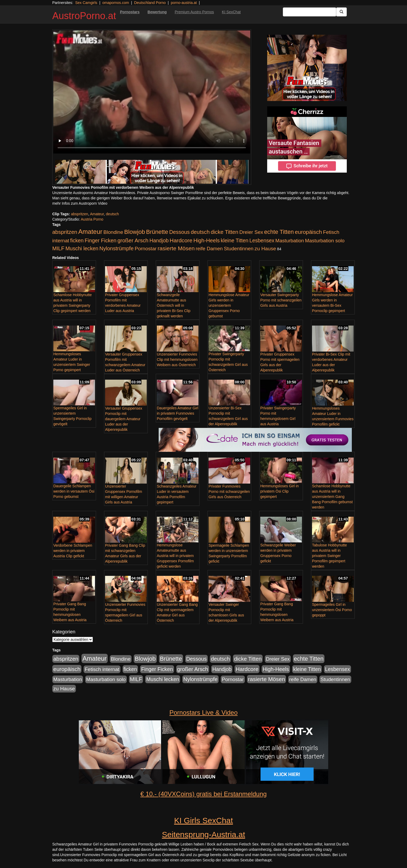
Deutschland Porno (150, 3)
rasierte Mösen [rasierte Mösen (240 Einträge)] (176, 248)
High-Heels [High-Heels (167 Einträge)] (207, 240)
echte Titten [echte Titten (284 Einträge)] (279, 232)
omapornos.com (116, 3)
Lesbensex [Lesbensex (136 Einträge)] (262, 240)
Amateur (97, 214)
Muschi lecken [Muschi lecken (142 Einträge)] (82, 248)
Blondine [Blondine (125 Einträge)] (113, 232)
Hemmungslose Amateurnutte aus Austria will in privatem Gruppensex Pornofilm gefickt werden (175, 556)
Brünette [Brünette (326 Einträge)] (157, 232)
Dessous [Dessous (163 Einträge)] (179, 232)
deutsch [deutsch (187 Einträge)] (200, 232)
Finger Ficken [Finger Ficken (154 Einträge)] (101, 240)
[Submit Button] (341, 12)
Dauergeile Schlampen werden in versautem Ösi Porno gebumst (74, 491)
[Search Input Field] (309, 12)
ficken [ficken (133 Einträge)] (77, 240)
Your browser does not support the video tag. (152, 92)
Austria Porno (92, 219)
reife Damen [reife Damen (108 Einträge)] (209, 249)
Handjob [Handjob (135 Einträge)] (159, 240)
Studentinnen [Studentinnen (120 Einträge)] (239, 249)
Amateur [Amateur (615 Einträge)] (90, 232)
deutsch (112, 214)
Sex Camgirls (86, 3)
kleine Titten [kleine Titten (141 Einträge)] (235, 240)
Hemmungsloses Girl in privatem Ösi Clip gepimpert (280, 491)
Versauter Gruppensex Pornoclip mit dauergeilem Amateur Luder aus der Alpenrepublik (124, 419)
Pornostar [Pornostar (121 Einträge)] (146, 249)
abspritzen (80, 214)
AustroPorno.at (84, 16)
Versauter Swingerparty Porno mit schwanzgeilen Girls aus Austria (281, 300)
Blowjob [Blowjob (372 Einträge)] (135, 232)
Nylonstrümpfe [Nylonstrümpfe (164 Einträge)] (117, 248)
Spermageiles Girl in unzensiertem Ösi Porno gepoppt (332, 610)
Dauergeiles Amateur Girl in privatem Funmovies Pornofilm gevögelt (177, 413)
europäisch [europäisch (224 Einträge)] (308, 232)
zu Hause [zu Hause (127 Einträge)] (265, 249)
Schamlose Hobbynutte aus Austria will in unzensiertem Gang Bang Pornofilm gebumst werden (332, 497)
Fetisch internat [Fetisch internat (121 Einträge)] (102, 669)
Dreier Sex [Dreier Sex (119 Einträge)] (251, 232)
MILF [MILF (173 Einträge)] (58, 248)
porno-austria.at (184, 3)
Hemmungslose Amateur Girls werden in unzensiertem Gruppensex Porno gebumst (229, 305)
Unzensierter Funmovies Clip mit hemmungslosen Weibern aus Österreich (177, 360)
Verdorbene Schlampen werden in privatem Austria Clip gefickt (73, 551)
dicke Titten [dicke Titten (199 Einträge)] (224, 232)
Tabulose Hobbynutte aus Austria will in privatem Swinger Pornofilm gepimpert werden (330, 556)
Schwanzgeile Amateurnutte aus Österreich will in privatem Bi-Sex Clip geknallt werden (174, 305)
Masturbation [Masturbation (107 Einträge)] (290, 241)
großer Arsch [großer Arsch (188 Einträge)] (133, 240)
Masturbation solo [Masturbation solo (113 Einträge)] (325, 241)
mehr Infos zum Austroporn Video (80, 203)
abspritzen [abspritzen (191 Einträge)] (65, 232)
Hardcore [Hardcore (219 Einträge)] (181, 240)
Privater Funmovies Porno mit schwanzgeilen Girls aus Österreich (229, 492)
